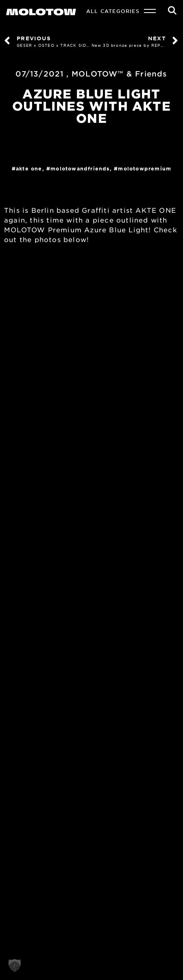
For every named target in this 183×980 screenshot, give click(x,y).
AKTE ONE (29, 168)
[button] (15, 965)
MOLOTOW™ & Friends (120, 74)
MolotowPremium (145, 168)
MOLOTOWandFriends (80, 168)
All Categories (113, 11)
